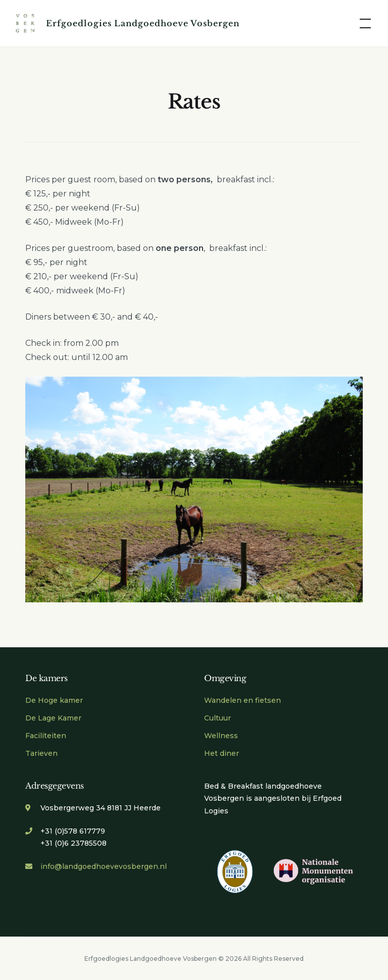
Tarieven (41, 753)
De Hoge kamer (54, 700)
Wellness (221, 736)
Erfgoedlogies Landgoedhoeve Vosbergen (143, 23)
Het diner (222, 753)
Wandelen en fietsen (243, 700)
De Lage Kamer (53, 718)
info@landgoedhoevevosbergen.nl (104, 866)
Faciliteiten (46, 736)
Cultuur (217, 718)
